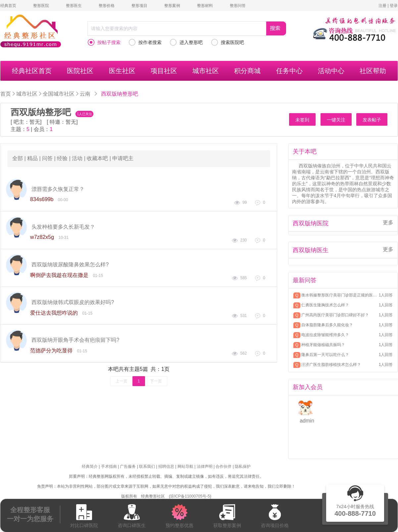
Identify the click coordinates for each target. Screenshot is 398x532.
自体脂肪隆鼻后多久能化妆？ (327, 325)
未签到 (302, 120)
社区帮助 (373, 71)
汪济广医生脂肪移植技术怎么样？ (331, 365)
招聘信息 (166, 466)
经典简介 (90, 466)
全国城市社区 (59, 94)
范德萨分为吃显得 (51, 351)
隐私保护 (243, 466)
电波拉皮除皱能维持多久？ (325, 335)
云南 (85, 94)
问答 (47, 158)
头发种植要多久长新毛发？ (63, 227)
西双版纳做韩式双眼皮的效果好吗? (73, 302)
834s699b (42, 199)
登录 (394, 6)
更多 (388, 222)
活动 (77, 158)
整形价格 (107, 6)
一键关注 (336, 120)
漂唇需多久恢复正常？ (58, 189)
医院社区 (80, 71)
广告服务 (128, 466)
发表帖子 (372, 120)
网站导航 (185, 466)
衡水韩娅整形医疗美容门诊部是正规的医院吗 (339, 295)
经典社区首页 (32, 71)
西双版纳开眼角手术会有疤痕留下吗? (75, 340)
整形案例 (172, 6)
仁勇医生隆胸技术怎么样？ (325, 305)
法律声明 (205, 466)
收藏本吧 (97, 158)
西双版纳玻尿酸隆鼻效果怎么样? (70, 265)
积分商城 (247, 71)
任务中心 (289, 71)
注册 (382, 6)
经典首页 (8, 6)
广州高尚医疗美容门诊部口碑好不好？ (335, 315)
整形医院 (41, 6)
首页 (6, 94)
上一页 (122, 381)
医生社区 (122, 71)
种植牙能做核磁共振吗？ (323, 345)
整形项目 (139, 6)
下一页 (156, 381)
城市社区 (206, 71)
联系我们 (147, 466)
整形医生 (74, 6)
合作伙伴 (224, 466)
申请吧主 (123, 158)
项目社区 (164, 71)
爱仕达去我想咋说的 (54, 313)
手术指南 (109, 466)
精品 (32, 158)
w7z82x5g (42, 237)
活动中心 (331, 71)
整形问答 (238, 6)
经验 (62, 158)
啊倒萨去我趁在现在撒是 (59, 275)
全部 (18, 158)
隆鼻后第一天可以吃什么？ (325, 355)
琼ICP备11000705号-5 (190, 496)
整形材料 (205, 6)
